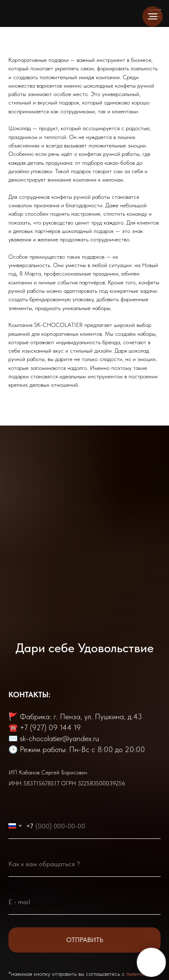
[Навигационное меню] (153, 16)
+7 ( (26, 727)
